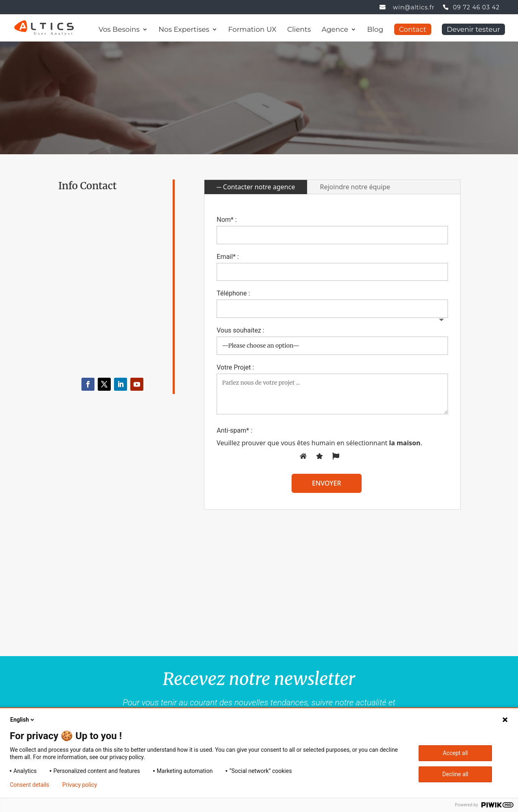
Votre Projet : (235, 367)
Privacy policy (80, 785)
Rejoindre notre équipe (355, 187)
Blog (375, 30)
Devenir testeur (473, 29)
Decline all (455, 774)
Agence (335, 30)
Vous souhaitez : (240, 330)
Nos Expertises (184, 30)
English (23, 720)
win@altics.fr (414, 8)
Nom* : (227, 220)
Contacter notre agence (259, 187)
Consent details (30, 785)
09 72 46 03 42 (476, 8)
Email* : (228, 257)
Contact (413, 29)
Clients (299, 30)
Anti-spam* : (235, 430)
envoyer (327, 483)
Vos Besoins (119, 30)
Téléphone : (233, 293)
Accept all (455, 753)
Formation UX (252, 30)
